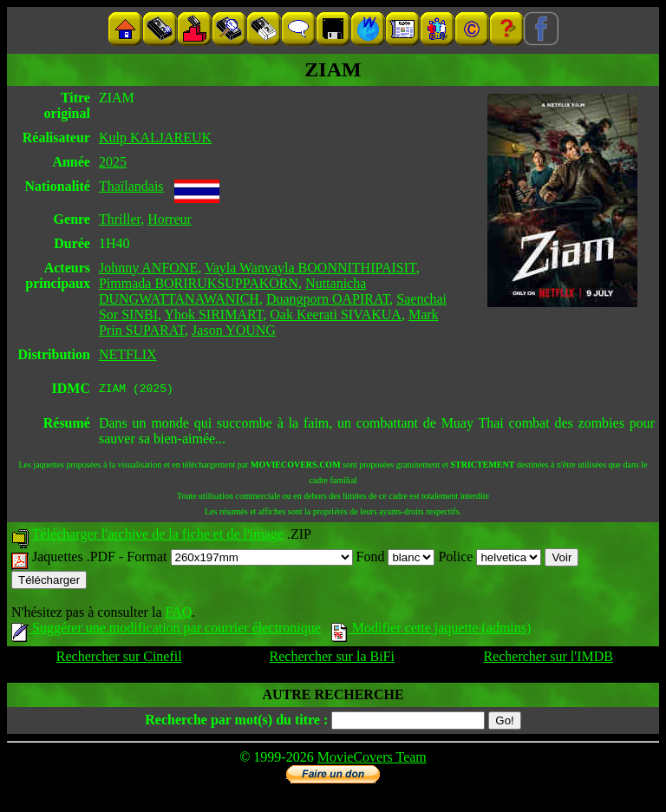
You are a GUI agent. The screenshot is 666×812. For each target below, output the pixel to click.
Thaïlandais (131, 186)
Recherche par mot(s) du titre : (236, 722)
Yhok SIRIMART (213, 314)
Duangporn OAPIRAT (328, 299)
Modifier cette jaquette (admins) (431, 630)
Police (490, 559)
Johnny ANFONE (148, 268)
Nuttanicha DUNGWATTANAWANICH (232, 291)
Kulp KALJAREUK (155, 138)
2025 (113, 162)
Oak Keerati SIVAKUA (336, 314)
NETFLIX (128, 354)
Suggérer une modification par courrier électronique (166, 630)
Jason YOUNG (234, 330)
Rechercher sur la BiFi (332, 659)
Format (239, 559)
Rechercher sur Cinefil (119, 659)
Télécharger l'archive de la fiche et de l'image (158, 537)
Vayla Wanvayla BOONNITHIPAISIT (310, 268)
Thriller (120, 219)
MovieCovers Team (372, 760)
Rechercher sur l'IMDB (548, 659)
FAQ (178, 615)
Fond (396, 559)
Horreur (170, 219)
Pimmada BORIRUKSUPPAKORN (199, 283)
